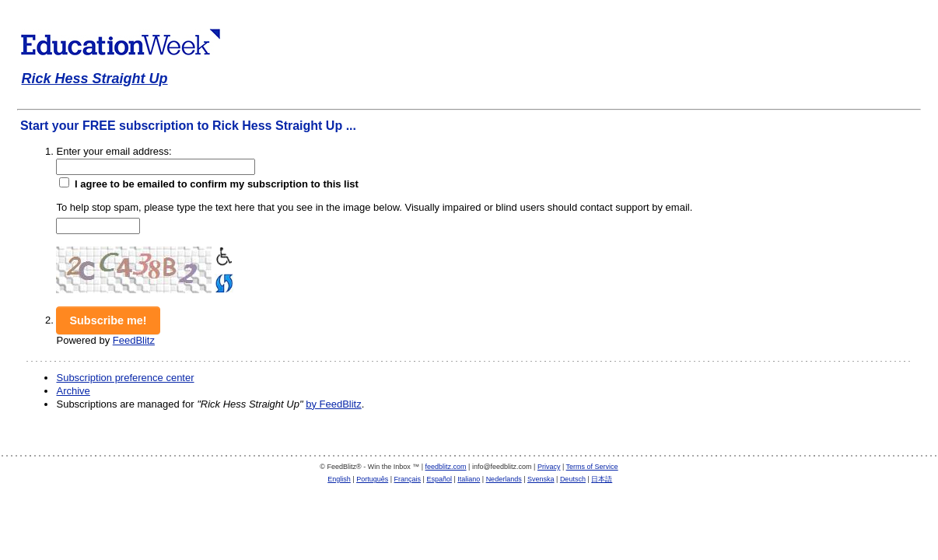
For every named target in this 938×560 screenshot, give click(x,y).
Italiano (469, 479)
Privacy (549, 467)
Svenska (541, 479)
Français (408, 479)
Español (439, 479)
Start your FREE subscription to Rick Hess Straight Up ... (188, 126)
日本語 (602, 479)
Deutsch (573, 479)
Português (372, 479)
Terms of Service (592, 467)
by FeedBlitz (334, 404)
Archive (73, 391)
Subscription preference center (125, 378)
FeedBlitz (134, 340)
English (339, 479)
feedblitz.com (446, 467)
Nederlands (504, 479)
